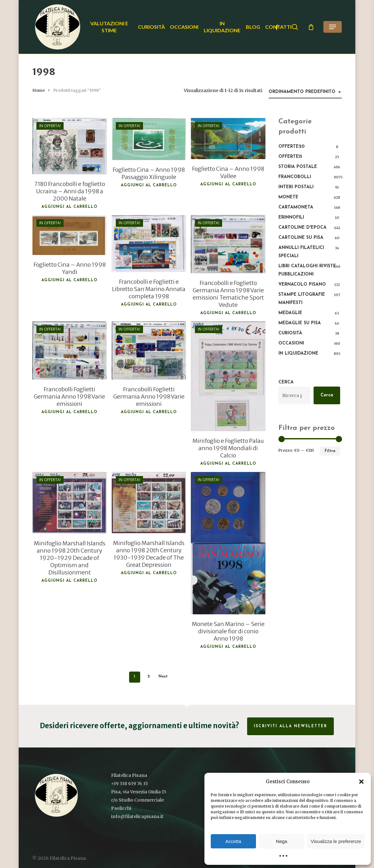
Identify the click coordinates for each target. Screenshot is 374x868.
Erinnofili (291, 217)
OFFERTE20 (291, 147)
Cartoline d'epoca (302, 228)
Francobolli (295, 177)
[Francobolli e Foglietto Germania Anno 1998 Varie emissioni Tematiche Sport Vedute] (228, 244)
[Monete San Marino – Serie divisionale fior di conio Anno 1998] (228, 543)
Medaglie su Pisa (300, 323)
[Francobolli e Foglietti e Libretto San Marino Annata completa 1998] (149, 244)
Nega (282, 841)
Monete (288, 197)
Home (39, 90)
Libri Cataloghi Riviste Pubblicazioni (307, 270)
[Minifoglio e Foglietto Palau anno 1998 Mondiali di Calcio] (228, 376)
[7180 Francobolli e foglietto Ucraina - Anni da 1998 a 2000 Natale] (70, 146)
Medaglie (290, 313)
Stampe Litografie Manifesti (302, 299)
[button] (361, 782)
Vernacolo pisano (302, 285)
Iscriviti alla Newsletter (290, 726)
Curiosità (290, 333)
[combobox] (305, 92)
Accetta (233, 841)
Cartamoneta (296, 207)
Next (163, 677)
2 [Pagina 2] (149, 677)
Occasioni (291, 343)
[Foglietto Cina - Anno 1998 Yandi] (70, 235)
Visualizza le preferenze (336, 841)
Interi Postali (296, 187)
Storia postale (298, 167)
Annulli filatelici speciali (301, 252)
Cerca (286, 382)
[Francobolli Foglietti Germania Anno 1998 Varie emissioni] (70, 350)
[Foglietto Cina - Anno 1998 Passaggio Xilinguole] (149, 139)
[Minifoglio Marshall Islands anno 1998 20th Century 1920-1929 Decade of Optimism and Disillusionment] (70, 503)
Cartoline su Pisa (301, 238)
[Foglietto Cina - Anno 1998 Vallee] (228, 139)
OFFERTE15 (290, 157)
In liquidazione (298, 353)
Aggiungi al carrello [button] (69, 207)
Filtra (330, 451)
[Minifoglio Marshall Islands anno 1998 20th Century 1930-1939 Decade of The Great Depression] (149, 502)
